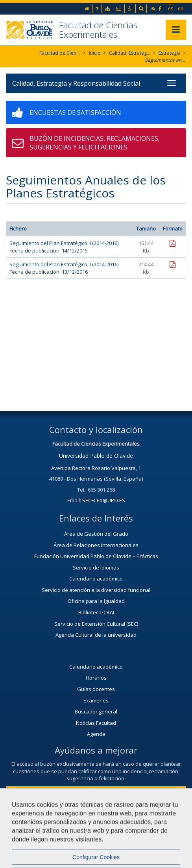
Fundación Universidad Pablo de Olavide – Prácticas (96, 556)
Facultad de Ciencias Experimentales (98, 29)
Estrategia (170, 53)
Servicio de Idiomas (96, 568)
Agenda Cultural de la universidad (96, 635)
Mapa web (107, 839)
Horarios (96, 678)
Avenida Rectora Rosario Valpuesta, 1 (96, 468)
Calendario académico (96, 579)
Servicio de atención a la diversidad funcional (96, 590)
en (181, 8)
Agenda (96, 734)
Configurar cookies (159, 839)
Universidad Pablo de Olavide (96, 456)
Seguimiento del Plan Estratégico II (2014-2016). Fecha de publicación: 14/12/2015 (65, 247)
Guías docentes (96, 689)
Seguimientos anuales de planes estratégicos (165, 60)
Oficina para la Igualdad (96, 601)
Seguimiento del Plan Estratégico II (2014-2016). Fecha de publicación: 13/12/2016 (65, 268)
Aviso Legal (64, 839)
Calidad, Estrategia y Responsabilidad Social (130, 53)
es (171, 8)
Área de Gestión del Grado (96, 534)
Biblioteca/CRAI (96, 612)
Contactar (22, 839)
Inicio (95, 53)
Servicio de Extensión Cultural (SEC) (96, 624)
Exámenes (96, 700)
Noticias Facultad (96, 723)
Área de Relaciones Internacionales (96, 545)
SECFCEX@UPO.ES (104, 500)
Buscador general (96, 711)
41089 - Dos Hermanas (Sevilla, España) (96, 479)
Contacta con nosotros (96, 792)
